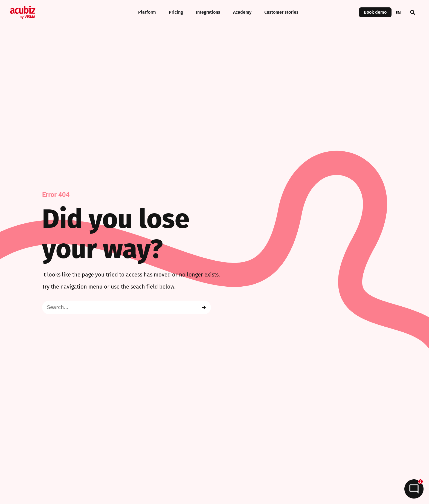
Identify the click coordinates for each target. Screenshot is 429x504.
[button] (413, 12)
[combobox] (398, 12)
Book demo (375, 12)
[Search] (204, 307)
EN (398, 12)
